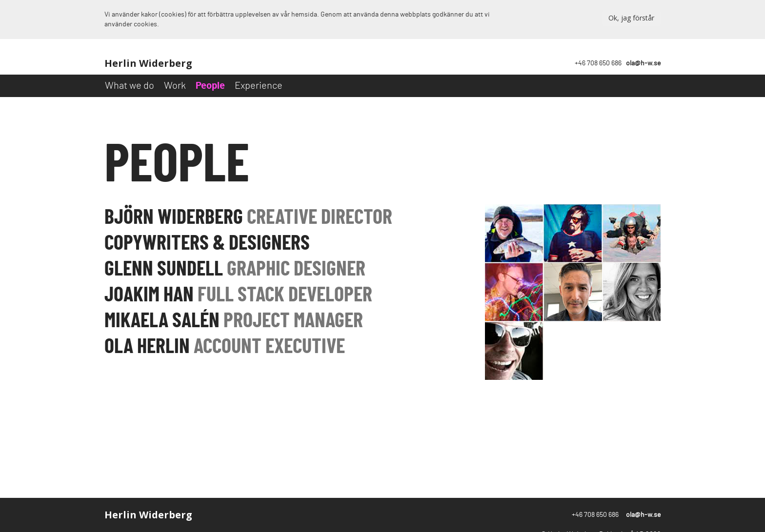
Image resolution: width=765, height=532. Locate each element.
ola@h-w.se (643, 63)
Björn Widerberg (248, 217)
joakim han (238, 295)
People (210, 86)
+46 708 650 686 (598, 63)
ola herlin (225, 347)
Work (175, 86)
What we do (130, 86)
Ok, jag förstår (631, 18)
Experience (259, 86)
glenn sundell (235, 269)
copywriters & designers (207, 243)
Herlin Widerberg (148, 63)
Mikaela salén (234, 321)
